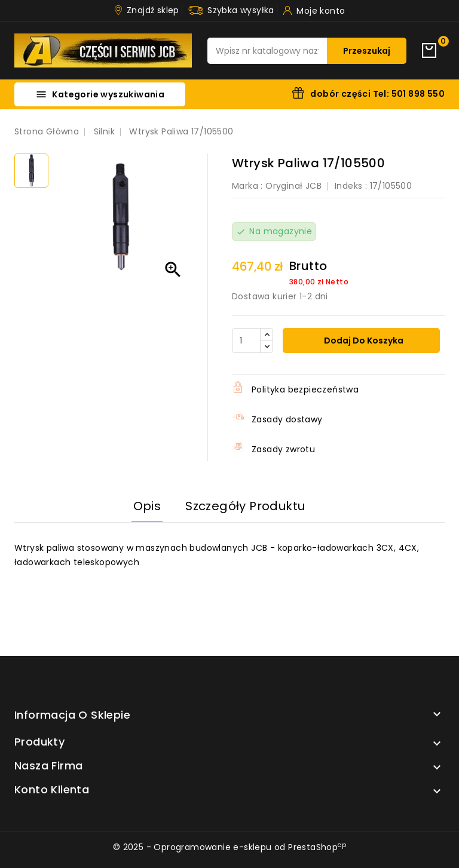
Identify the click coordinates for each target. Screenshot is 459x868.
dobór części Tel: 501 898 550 (377, 94)
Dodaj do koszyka (363, 341)
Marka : (247, 186)
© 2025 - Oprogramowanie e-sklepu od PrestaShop (229, 847)
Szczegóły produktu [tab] (245, 506)
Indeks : (351, 186)
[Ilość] (246, 341)
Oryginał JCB (293, 186)
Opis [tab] (147, 506)
